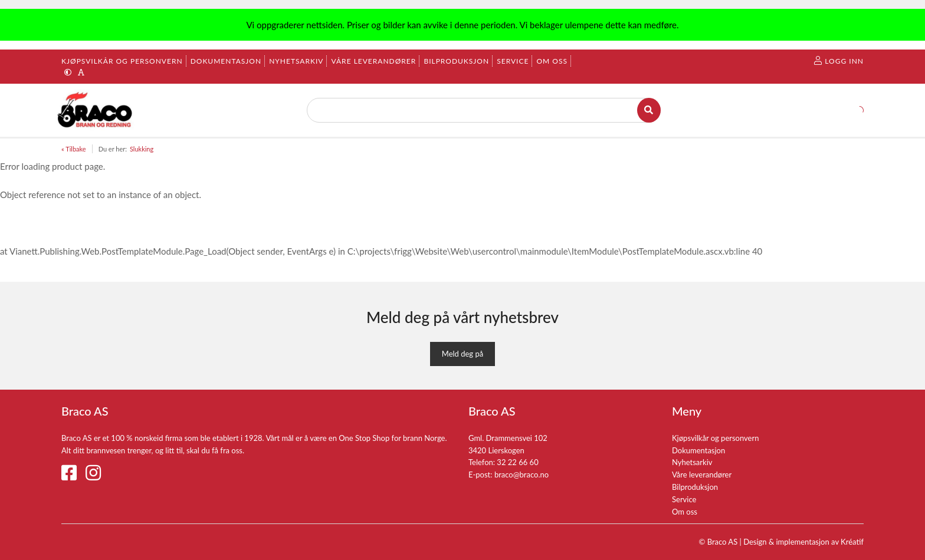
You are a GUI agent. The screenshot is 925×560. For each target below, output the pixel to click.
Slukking (142, 149)
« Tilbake (74, 149)
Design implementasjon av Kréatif (803, 542)
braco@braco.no (521, 475)
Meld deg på (462, 354)
